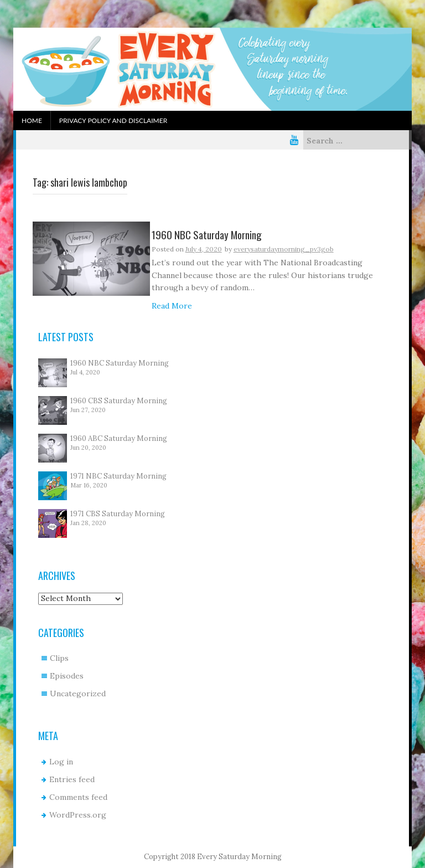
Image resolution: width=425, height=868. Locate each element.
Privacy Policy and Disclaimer (113, 120)
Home (32, 120)
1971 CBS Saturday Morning (118, 514)
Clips (59, 658)
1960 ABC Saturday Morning (119, 438)
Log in (61, 762)
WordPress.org (78, 815)
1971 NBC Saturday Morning (118, 476)
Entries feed (72, 779)
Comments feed (78, 797)
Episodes (67, 676)
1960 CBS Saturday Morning (119, 401)
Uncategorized (78, 694)
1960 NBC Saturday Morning (120, 363)
